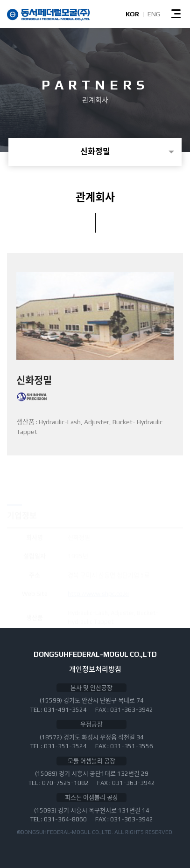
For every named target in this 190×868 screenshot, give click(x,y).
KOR (132, 14)
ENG (154, 14)
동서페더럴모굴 (48, 15)
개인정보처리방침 (95, 669)
